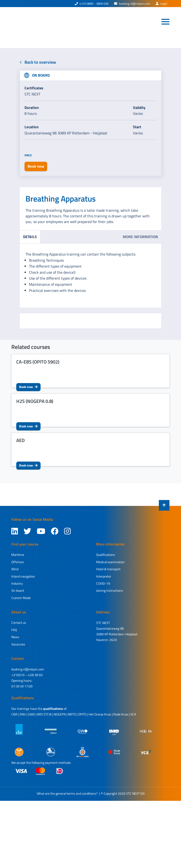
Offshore (18, 562)
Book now (28, 387)
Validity (139, 107)
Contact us (19, 622)
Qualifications (106, 555)
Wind (15, 569)
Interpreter (104, 576)
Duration (32, 107)
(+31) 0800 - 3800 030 (92, 4)
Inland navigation (23, 576)
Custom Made (21, 598)
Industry (17, 583)
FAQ (14, 630)
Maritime (18, 555)
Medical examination (110, 562)
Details (30, 237)
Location (32, 127)
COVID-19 (103, 583)
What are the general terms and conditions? (67, 793)
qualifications (53, 709)
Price (28, 155)
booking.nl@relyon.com (132, 4)
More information (140, 237)
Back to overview (38, 62)
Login (162, 4)
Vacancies (18, 644)
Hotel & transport (108, 569)
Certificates (34, 88)
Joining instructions (110, 590)
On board (18, 590)
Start (137, 127)
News (15, 637)
